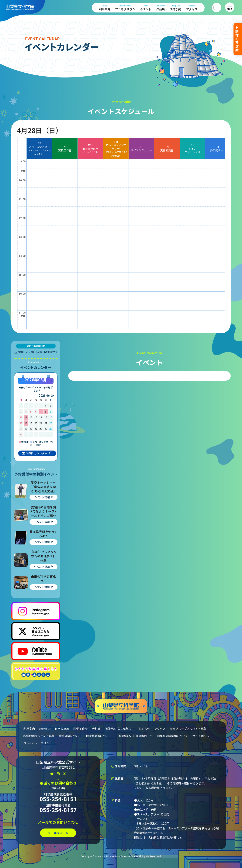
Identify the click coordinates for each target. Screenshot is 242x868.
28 (41, 429)
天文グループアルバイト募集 (188, 729)
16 (51, 417)
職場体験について (70, 736)
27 (36, 429)
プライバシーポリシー (38, 743)
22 (46, 423)
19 (31, 423)
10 (21, 417)
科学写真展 (62, 729)
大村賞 (96, 729)
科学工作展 (80, 729)
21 (41, 423)
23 (51, 423)
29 (46, 429)
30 (51, 429)
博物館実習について (99, 736)
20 (36, 423)
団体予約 (175, 8)
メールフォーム (58, 833)
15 (46, 417)
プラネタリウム (125, 8)
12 (31, 417)
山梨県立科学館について (173, 736)
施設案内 (45, 729)
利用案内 (105, 8)
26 (31, 429)
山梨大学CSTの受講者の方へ (134, 736)
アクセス (192, 8)
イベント (145, 8)
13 (36, 417)
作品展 (161, 8)
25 (26, 429)
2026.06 (44, 395)
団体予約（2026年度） (119, 729)
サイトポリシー (202, 736)
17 (21, 423)
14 (41, 417)
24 (21, 429)
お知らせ (144, 729)
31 (21, 434)
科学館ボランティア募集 (39, 736)
